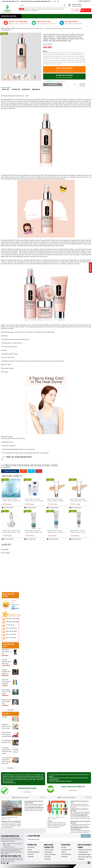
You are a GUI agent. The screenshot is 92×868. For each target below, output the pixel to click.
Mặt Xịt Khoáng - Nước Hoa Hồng (30, 465)
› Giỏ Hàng (64, 847)
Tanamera (33, 9)
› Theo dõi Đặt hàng (66, 854)
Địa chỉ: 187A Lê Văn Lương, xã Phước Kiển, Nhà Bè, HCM (36, 1)
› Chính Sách (30, 854)
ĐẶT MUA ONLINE (64, 69)
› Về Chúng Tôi (31, 847)
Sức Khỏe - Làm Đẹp (10, 29)
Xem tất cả (42, 797)
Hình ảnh (26, 89)
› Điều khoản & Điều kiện (33, 852)
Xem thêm (10, 710)
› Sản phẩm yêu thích (66, 850)
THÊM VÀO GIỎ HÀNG (64, 76)
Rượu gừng (39, 9)
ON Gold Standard (47, 9)
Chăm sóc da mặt (11, 465)
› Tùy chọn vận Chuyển (50, 855)
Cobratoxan (27, 9)
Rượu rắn (27, 11)
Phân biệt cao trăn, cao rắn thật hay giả (11, 821)
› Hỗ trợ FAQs (47, 857)
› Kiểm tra (63, 852)
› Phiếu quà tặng (48, 852)
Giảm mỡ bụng (55, 9)
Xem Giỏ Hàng (53, 85)
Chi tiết (6, 89)
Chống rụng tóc (34, 11)
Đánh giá (36, 89)
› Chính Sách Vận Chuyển (84, 855)
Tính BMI (50, 821)
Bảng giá (16, 89)
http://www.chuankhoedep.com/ (60, 866)
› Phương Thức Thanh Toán (85, 850)
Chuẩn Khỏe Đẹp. (37, 866)
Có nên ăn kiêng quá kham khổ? (79, 815)
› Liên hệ (29, 850)
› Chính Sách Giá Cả (83, 852)
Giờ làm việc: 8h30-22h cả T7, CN (11, 1)
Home (2, 29)
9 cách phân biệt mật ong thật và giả (34, 807)
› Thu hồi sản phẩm (49, 850)
